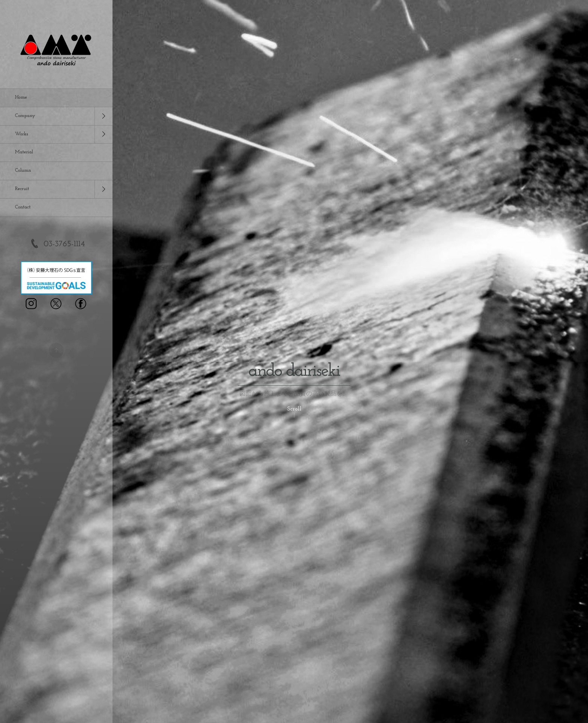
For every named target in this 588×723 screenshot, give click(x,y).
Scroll (294, 409)
